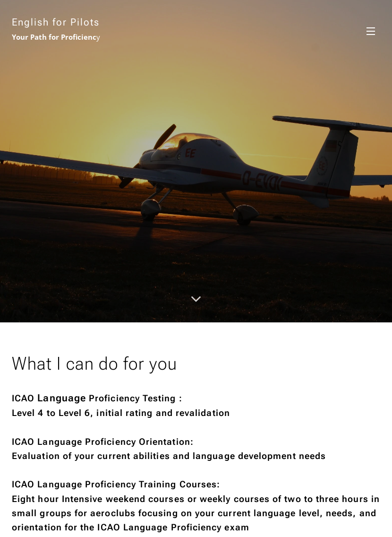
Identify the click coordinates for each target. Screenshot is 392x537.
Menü (371, 31)
